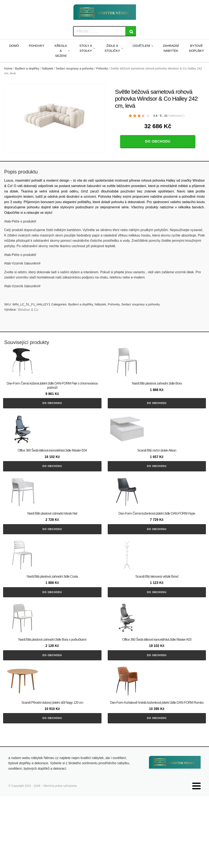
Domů (14, 46)
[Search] (131, 31)
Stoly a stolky (86, 48)
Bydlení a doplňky (27, 68)
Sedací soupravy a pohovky (75, 68)
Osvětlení (141, 46)
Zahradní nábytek (171, 48)
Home (8, 68)
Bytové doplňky (196, 48)
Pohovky (37, 46)
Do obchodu (158, 141)
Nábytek (47, 68)
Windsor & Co (28, 310)
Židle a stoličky (112, 48)
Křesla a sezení (61, 51)
